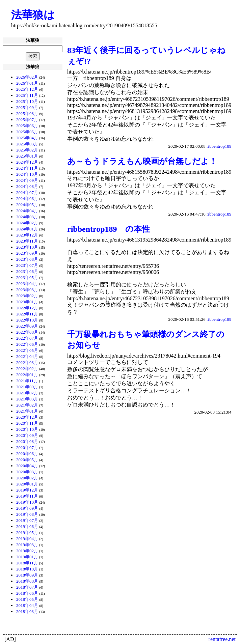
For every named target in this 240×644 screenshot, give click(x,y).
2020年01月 (27, 484)
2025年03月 (27, 144)
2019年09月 (27, 508)
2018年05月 (27, 599)
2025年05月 (27, 132)
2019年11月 (27, 496)
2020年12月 (27, 417)
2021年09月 (27, 387)
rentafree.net (222, 639)
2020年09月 (27, 435)
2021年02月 (27, 405)
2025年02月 (27, 150)
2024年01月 (27, 229)
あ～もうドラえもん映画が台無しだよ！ (142, 161)
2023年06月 (27, 271)
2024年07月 (27, 192)
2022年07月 (27, 338)
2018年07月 (27, 587)
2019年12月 (27, 490)
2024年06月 (27, 199)
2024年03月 (27, 217)
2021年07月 (27, 393)
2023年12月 (27, 235)
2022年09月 (27, 326)
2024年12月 (27, 162)
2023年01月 (27, 302)
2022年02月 (27, 369)
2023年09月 (27, 253)
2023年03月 (27, 290)
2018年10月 (27, 569)
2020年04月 (27, 466)
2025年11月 (27, 95)
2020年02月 (27, 478)
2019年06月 (27, 526)
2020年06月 (27, 454)
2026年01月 (27, 83)
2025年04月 (27, 138)
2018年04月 (27, 605)
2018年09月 (27, 575)
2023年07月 (27, 265)
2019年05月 (27, 533)
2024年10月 (27, 174)
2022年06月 (27, 344)
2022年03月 (27, 362)
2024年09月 (27, 180)
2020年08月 (27, 441)
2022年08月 (27, 332)
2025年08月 (27, 114)
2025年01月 (27, 156)
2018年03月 (27, 611)
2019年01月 (27, 557)
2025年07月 (27, 120)
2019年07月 (27, 520)
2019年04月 (27, 539)
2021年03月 (27, 399)
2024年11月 (27, 168)
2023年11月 (27, 241)
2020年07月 (27, 447)
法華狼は (33, 15)
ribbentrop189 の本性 (109, 229)
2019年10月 (27, 502)
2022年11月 (27, 314)
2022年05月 (27, 350)
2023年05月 (27, 277)
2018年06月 (27, 593)
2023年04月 (27, 284)
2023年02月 (27, 296)
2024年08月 (27, 186)
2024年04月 (27, 211)
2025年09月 (27, 107)
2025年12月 (27, 89)
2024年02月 (27, 223)
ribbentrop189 (219, 146)
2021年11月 (27, 381)
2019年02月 (27, 551)
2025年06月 (27, 126)
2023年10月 (27, 247)
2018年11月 (27, 563)
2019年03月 (27, 545)
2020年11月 (27, 423)
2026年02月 (27, 77)
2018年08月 (27, 581)
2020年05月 (27, 460)
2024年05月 (27, 205)
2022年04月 (27, 356)
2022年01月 (27, 375)
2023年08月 (27, 259)
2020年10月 (27, 429)
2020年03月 (27, 472)
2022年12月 (27, 308)
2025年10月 (27, 101)
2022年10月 (27, 320)
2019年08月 (27, 514)
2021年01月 (27, 411)
